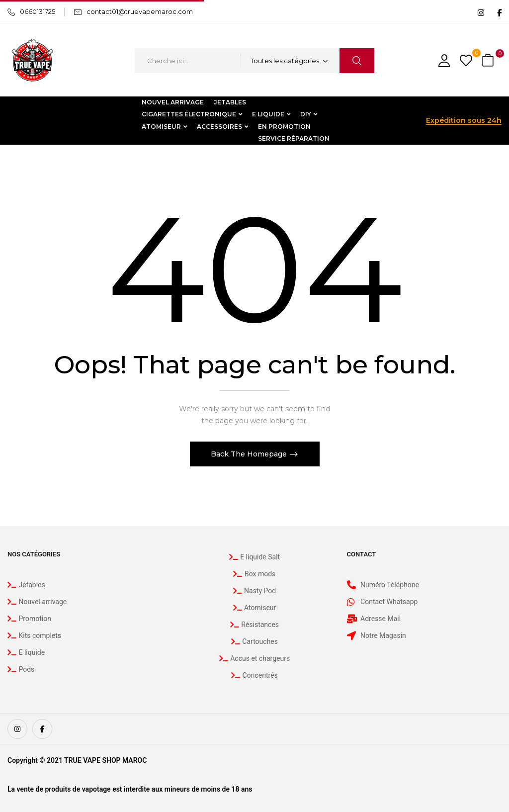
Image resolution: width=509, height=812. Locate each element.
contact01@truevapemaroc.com (140, 11)
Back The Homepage (250, 454)
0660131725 (38, 11)
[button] (489, 61)
